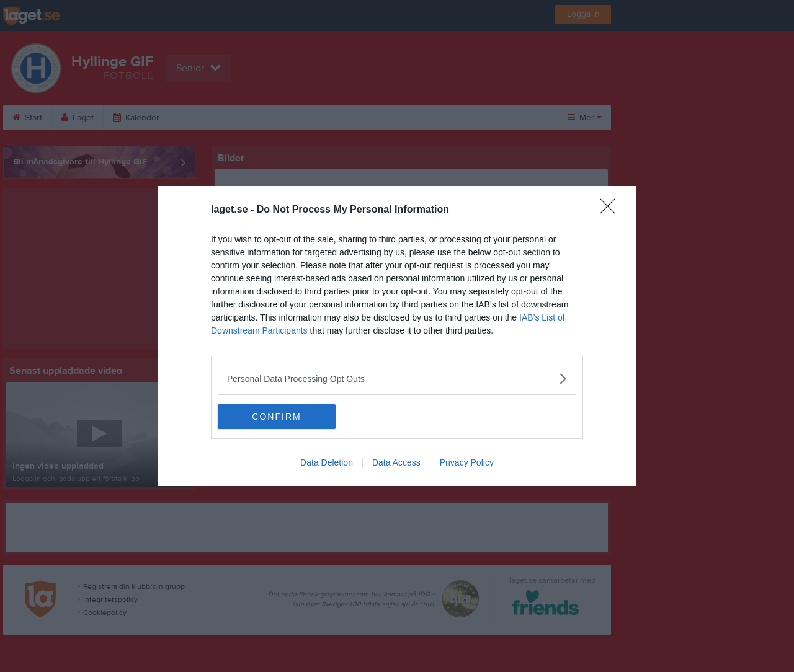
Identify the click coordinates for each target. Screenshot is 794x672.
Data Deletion (327, 462)
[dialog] (397, 336)
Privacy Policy (467, 462)
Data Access (396, 462)
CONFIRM (276, 417)
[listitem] (397, 378)
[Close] (612, 210)
